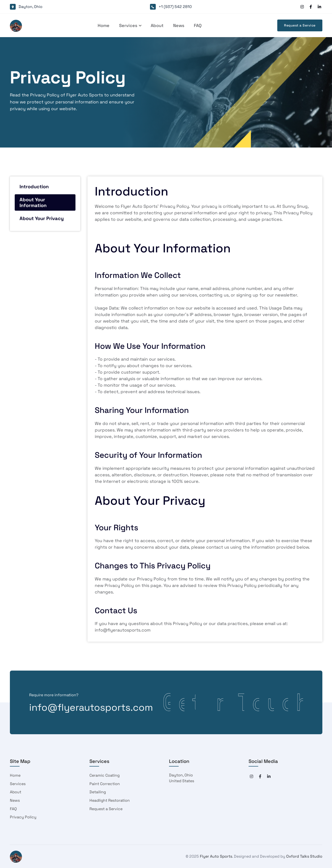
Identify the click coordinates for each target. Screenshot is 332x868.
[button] (128, 26)
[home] (16, 26)
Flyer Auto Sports (216, 856)
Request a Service (300, 25)
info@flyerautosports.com (91, 710)
